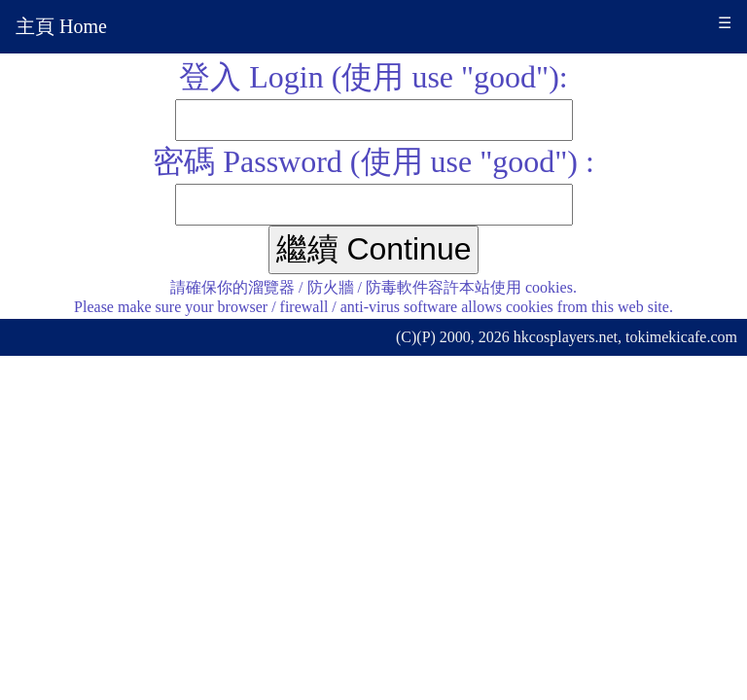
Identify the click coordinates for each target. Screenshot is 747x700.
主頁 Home (61, 26)
